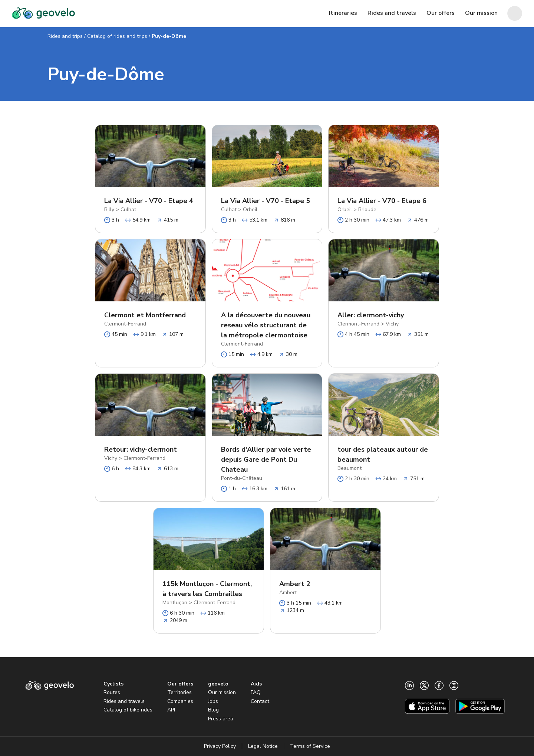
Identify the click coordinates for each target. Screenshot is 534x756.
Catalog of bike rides (128, 710)
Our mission (222, 692)
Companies (180, 701)
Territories (179, 692)
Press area (221, 719)
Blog (213, 710)
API (171, 710)
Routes (112, 692)
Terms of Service (310, 746)
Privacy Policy (220, 746)
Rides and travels (124, 701)
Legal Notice (263, 746)
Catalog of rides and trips (117, 36)
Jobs (213, 701)
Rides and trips (65, 36)
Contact (260, 701)
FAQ (256, 692)
